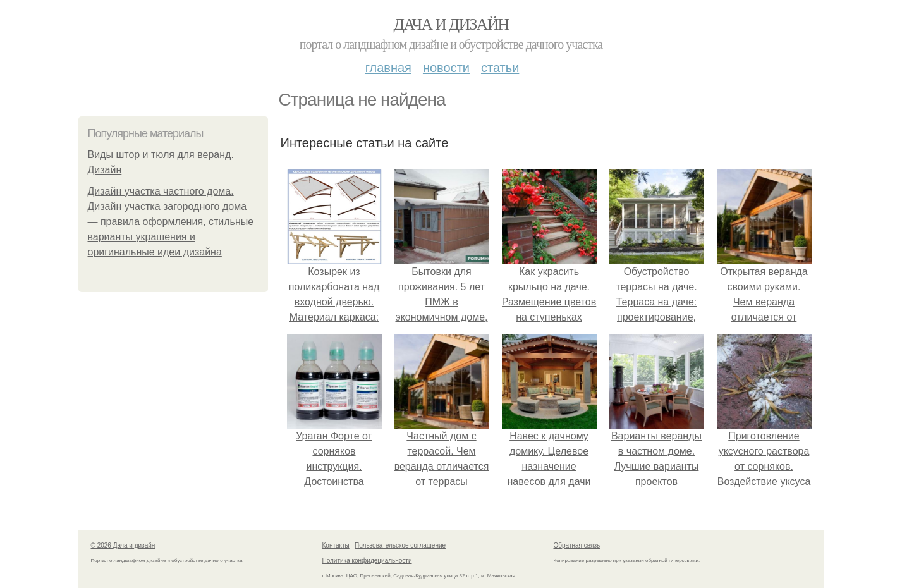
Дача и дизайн (451, 24)
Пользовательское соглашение (400, 545)
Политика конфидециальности (367, 560)
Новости (446, 68)
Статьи (500, 68)
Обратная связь (577, 545)
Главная (388, 68)
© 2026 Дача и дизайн (123, 545)
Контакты (336, 545)
